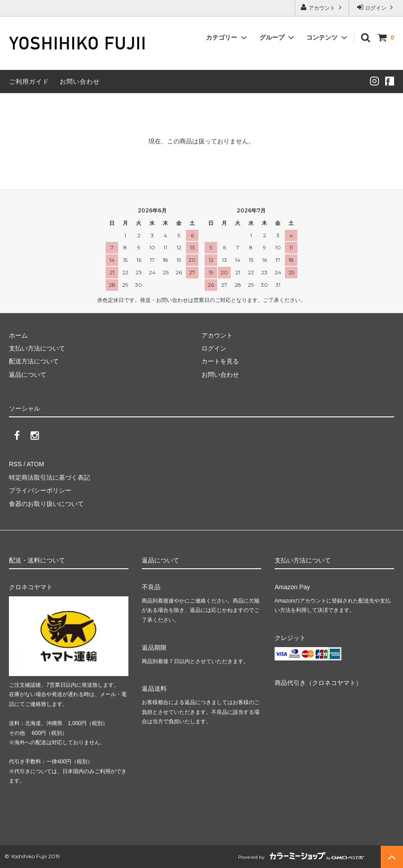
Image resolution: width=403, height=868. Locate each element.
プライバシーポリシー (40, 490)
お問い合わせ (80, 82)
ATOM (35, 464)
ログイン (376, 7)
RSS (15, 464)
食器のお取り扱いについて (46, 504)
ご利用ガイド (29, 82)
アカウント (322, 7)
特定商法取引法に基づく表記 (49, 477)
